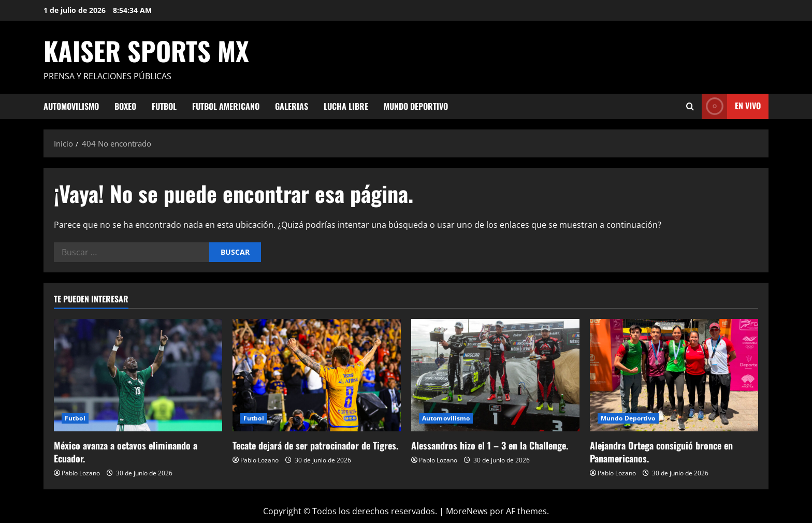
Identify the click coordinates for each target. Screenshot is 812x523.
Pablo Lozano (81, 473)
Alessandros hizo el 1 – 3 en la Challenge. (490, 445)
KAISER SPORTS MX (146, 50)
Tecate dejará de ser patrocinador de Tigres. (315, 445)
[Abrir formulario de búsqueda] (690, 106)
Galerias (292, 106)
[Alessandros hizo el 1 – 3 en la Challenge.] (495, 375)
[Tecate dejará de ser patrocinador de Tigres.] (317, 375)
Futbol (164, 106)
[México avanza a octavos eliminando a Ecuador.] (138, 375)
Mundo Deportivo (416, 106)
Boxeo (125, 106)
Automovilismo (71, 106)
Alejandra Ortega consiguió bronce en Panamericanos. (661, 452)
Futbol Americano (226, 106)
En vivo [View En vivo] (731, 106)
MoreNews (467, 511)
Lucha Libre (346, 106)
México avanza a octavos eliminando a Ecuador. (126, 452)
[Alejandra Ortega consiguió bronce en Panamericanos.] (674, 375)
